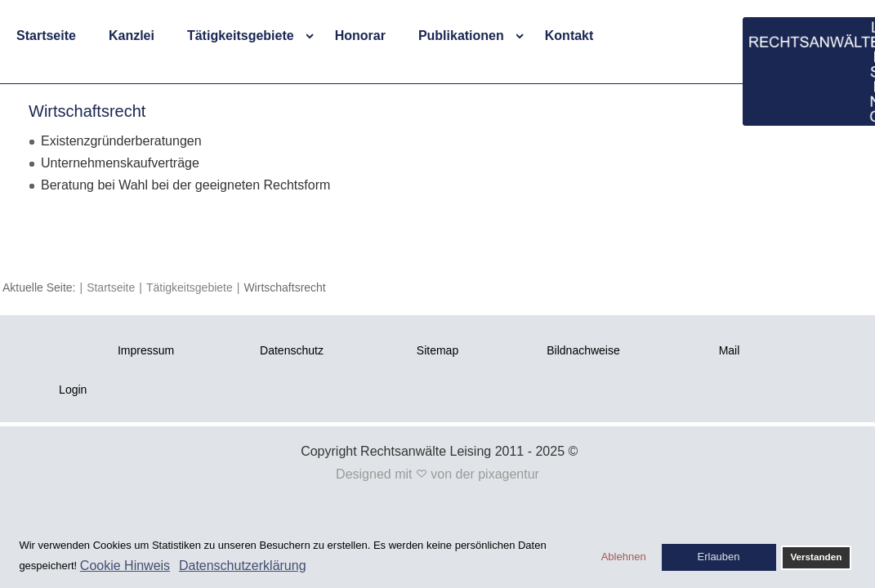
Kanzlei (132, 36)
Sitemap (437, 350)
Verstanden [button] (816, 557)
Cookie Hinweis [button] (125, 566)
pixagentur (509, 474)
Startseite (46, 36)
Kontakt (569, 36)
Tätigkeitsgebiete (241, 36)
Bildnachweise (583, 350)
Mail (730, 350)
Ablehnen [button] (624, 557)
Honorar (360, 36)
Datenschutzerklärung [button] (243, 566)
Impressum (146, 350)
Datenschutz (292, 350)
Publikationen (461, 36)
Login (73, 390)
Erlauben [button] (719, 557)
